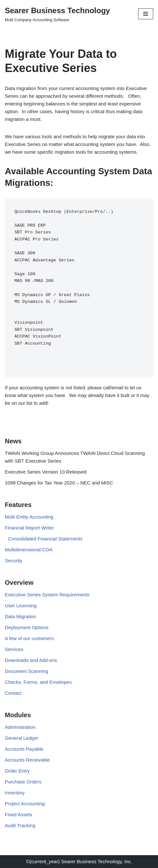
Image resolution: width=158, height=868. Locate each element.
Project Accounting (25, 804)
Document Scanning (26, 671)
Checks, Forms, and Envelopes (38, 682)
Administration (20, 727)
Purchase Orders (23, 782)
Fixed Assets (18, 814)
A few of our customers (29, 638)
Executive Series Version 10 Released (46, 472)
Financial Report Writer (29, 528)
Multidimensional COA (29, 550)
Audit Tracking (20, 825)
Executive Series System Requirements (47, 595)
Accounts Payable (24, 749)
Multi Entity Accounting (29, 517)
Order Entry (17, 771)
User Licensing (21, 606)
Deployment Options (27, 627)
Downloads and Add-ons (31, 660)
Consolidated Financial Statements (45, 539)
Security (13, 561)
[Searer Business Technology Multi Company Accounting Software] (57, 14)
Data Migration (21, 616)
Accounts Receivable (27, 760)
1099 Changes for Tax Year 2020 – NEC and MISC (59, 483)
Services (14, 649)
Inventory (15, 793)
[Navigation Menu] (146, 14)
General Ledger (22, 738)
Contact (13, 693)
